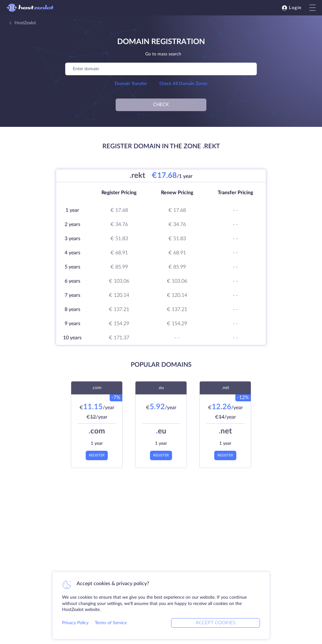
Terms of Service (111, 623)
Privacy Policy (75, 623)
